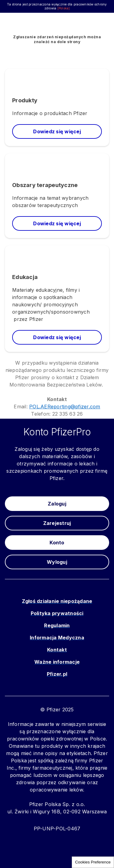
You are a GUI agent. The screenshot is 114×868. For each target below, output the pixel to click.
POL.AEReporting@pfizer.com (65, 407)
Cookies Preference (93, 862)
